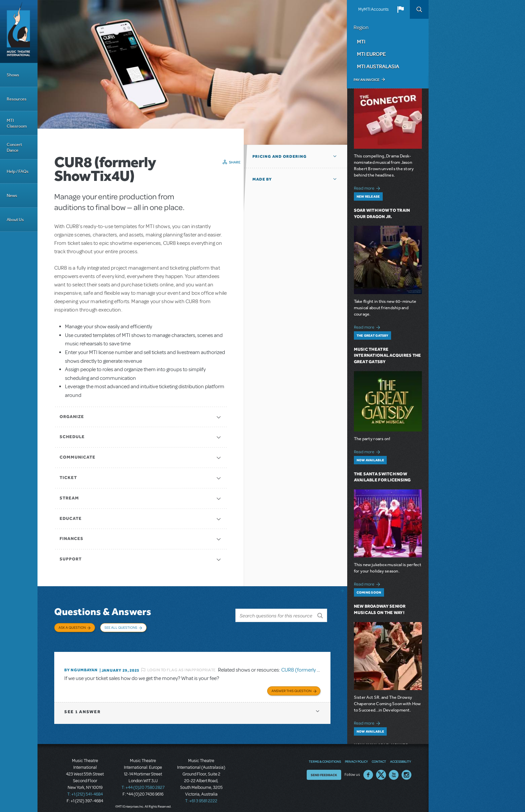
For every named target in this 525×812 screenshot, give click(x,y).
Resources (17, 99)
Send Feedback (324, 769)
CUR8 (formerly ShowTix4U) (313, 665)
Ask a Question (72, 627)
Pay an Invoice (366, 80)
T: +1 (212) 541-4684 (85, 789)
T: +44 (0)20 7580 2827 (143, 782)
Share (235, 162)
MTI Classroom (17, 123)
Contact (379, 756)
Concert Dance (14, 147)
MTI (361, 42)
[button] (400, 9)
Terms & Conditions (325, 756)
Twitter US (381, 769)
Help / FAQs (18, 171)
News (12, 195)
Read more (368, 187)
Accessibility (400, 756)
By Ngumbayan (81, 665)
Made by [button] (262, 179)
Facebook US (368, 769)
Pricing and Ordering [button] (280, 156)
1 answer (82, 706)
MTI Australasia (378, 66)
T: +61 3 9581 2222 (201, 795)
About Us (15, 220)
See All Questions (121, 627)
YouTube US (394, 769)
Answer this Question (291, 685)
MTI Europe (371, 54)
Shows (13, 75)
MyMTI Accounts (373, 9)
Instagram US (406, 769)
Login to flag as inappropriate (182, 665)
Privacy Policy (356, 756)
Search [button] (419, 9)
